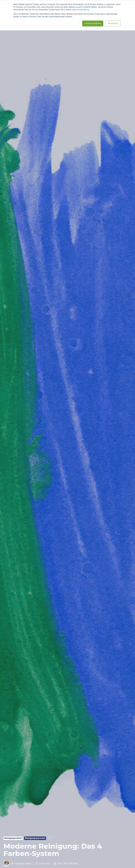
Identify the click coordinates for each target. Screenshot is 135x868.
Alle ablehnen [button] (113, 23)
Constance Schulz (22, 864)
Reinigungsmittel (13, 838)
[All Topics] (50, 837)
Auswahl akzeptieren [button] (93, 23)
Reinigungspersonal (35, 838)
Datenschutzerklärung (81, 10)
